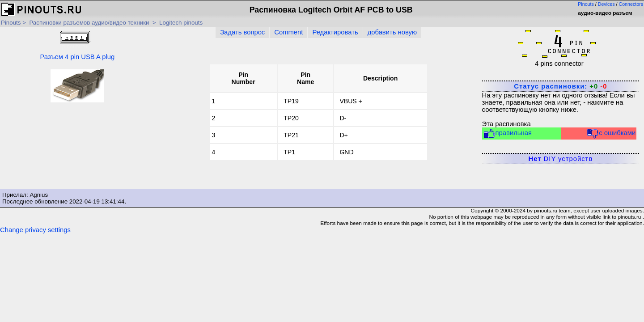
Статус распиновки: (560, 86)
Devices (606, 4)
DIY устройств (561, 159)
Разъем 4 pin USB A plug (77, 45)
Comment (288, 32)
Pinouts (586, 4)
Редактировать (335, 32)
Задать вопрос (242, 32)
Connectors (631, 4)
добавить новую (392, 32)
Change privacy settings (35, 230)
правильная (507, 133)
